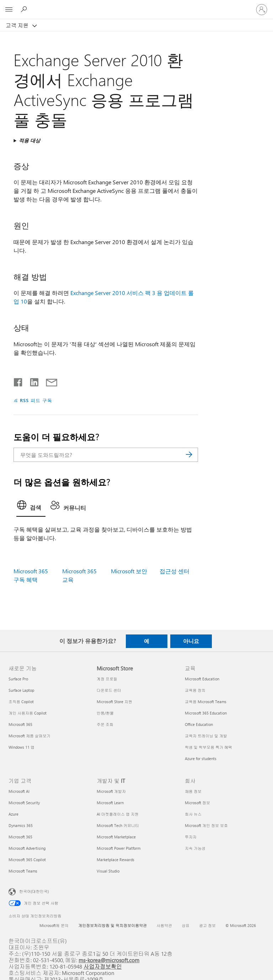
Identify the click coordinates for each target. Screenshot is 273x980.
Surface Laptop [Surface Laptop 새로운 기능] (21, 690)
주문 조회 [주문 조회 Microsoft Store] (105, 724)
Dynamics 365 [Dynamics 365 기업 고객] (21, 825)
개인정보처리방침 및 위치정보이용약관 (113, 925)
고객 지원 (18, 25)
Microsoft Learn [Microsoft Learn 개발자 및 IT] (110, 803)
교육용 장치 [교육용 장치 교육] (195, 690)
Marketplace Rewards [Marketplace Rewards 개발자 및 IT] (116, 860)
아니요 (191, 641)
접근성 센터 (175, 571)
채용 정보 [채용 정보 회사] (193, 791)
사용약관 (164, 925)
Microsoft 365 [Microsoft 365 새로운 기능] (20, 724)
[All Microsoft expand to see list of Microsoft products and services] (9, 10)
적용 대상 (30, 140)
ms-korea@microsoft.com (109, 960)
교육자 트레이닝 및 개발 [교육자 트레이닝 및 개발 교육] (206, 736)
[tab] (31, 507)
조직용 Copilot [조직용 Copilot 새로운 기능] (21, 702)
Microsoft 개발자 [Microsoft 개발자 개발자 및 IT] (111, 791)
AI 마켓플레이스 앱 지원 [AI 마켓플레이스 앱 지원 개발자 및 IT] (118, 814)
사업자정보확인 (103, 966)
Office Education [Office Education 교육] (199, 724)
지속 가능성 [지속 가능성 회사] (195, 848)
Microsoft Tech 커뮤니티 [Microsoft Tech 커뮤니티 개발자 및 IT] (118, 825)
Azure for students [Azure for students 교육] (201, 758)
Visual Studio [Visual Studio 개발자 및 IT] (108, 871)
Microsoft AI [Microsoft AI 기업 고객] (19, 791)
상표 (186, 925)
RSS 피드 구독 (36, 400)
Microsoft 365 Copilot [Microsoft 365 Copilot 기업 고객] (27, 860)
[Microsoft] (136, 5)
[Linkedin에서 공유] (31, 381)
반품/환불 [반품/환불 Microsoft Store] (105, 713)
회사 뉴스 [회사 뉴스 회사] (193, 814)
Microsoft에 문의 (54, 925)
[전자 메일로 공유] (48, 381)
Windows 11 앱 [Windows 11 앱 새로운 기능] (22, 747)
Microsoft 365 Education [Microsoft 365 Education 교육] (206, 713)
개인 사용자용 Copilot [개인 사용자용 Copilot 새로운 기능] (28, 713)
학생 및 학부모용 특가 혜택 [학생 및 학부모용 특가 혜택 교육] (208, 747)
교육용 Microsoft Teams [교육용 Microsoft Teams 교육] (206, 702)
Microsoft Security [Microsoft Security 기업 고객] (24, 803)
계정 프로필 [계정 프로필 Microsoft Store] (107, 679)
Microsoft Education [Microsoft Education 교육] (202, 679)
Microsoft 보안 (129, 571)
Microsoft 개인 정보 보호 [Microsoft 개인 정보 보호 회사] (206, 825)
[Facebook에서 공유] (18, 381)
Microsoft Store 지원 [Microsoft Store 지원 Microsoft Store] (114, 702)
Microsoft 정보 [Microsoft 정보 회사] (197, 803)
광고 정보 (207, 925)
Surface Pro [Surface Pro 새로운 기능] (18, 679)
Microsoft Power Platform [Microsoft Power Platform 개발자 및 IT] (119, 848)
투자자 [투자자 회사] (191, 837)
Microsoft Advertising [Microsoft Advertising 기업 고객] (27, 848)
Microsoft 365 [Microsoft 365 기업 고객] (20, 837)
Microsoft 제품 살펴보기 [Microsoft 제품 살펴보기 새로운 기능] (30, 736)
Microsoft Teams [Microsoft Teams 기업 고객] (23, 871)
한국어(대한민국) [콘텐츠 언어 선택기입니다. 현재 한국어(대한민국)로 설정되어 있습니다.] (34, 891)
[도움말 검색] (25, 9)
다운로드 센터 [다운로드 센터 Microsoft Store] (109, 690)
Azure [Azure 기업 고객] (14, 814)
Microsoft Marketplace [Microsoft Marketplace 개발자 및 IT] (116, 837)
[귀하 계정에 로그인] (262, 10)
